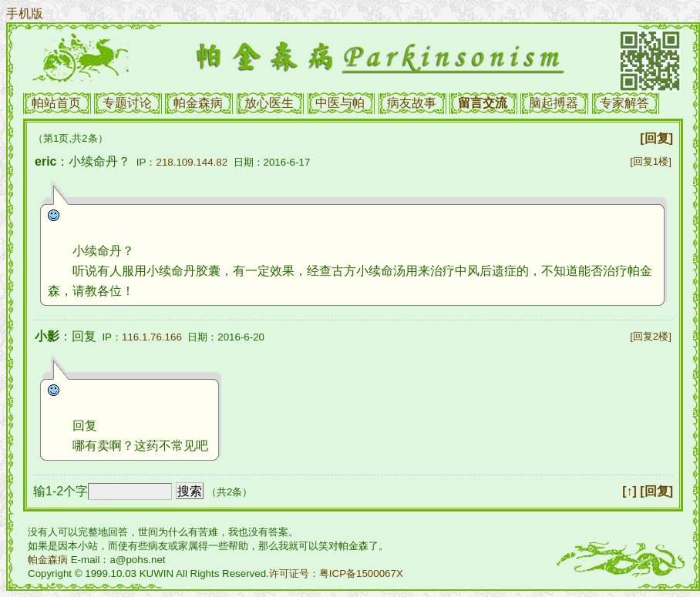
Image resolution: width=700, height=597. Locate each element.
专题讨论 (127, 103)
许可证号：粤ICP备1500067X (336, 574)
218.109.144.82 (192, 162)
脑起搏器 (554, 103)
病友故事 (412, 103)
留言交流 (483, 103)
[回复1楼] (651, 161)
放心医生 (269, 103)
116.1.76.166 (152, 337)
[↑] (629, 491)
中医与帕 (340, 103)
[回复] (656, 138)
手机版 (25, 13)
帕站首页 (56, 103)
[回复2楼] (651, 336)
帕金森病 (198, 103)
